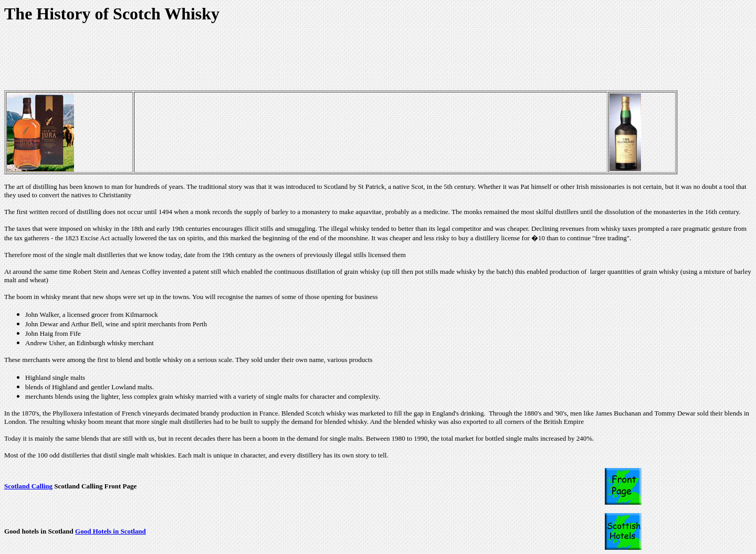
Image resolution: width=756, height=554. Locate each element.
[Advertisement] (195, 58)
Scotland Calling (28, 486)
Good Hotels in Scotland (111, 531)
